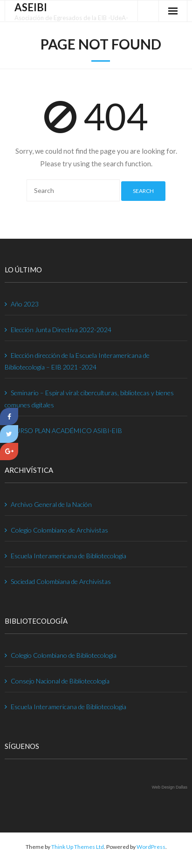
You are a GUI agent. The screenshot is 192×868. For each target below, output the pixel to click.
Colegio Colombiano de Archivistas (59, 530)
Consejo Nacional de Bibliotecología (60, 681)
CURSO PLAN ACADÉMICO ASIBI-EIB (66, 430)
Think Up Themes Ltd (78, 847)
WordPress (151, 847)
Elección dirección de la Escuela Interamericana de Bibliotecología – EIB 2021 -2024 (77, 361)
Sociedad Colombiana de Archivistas (61, 581)
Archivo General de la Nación (51, 504)
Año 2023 (25, 304)
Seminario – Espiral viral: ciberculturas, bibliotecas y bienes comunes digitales (89, 398)
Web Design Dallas (170, 787)
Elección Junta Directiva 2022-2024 (61, 330)
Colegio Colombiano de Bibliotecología (64, 655)
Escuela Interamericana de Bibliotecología (69, 556)
